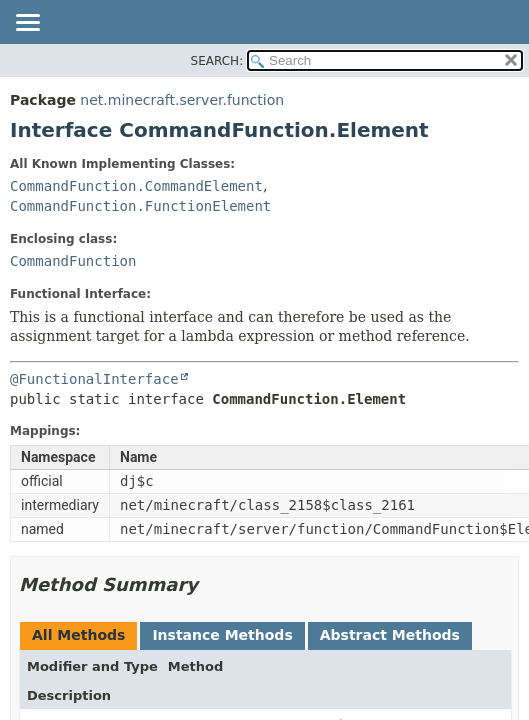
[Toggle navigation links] (27, 24)
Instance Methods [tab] (222, 635)
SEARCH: (217, 61)
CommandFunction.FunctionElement (140, 206)
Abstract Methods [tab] (390, 635)
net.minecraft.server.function (182, 100)
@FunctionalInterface (94, 379)
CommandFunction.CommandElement (136, 186)
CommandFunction (73, 261)
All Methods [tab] (78, 635)
